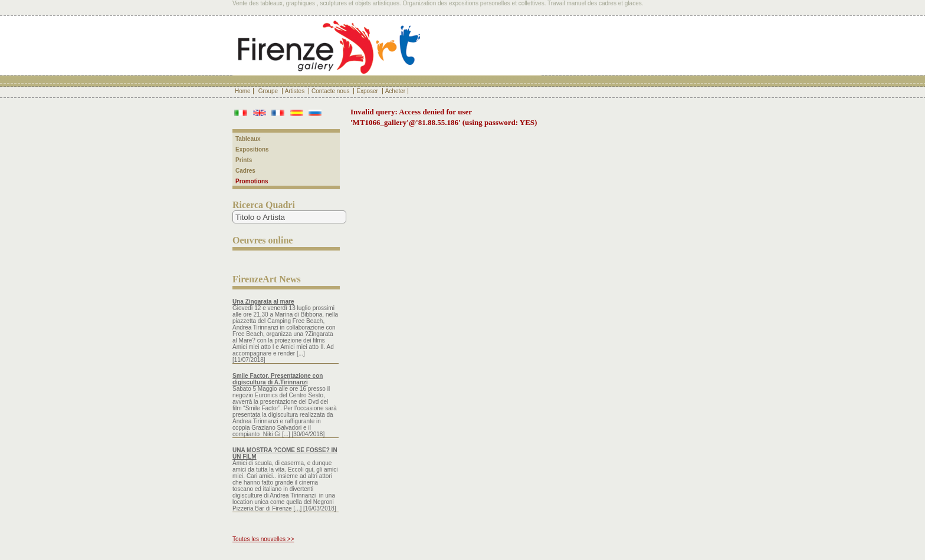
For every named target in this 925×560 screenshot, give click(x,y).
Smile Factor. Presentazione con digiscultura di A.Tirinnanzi (278, 379)
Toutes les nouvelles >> (263, 539)
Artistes (296, 91)
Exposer (368, 91)
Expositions (252, 149)
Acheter (395, 91)
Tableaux (248, 139)
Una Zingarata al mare (263, 302)
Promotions (252, 181)
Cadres (245, 171)
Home (243, 91)
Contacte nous (331, 91)
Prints (244, 160)
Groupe (269, 91)
